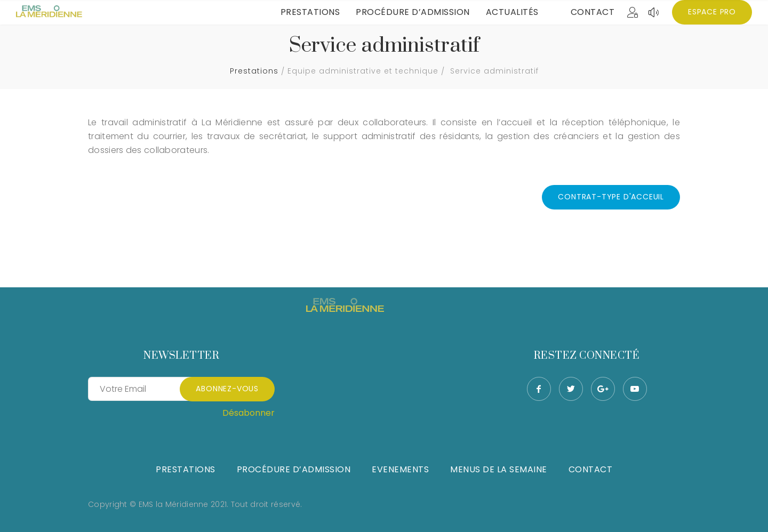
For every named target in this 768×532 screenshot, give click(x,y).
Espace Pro (712, 12)
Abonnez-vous (227, 389)
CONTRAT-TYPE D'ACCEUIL (611, 197)
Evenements (400, 469)
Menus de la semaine (499, 469)
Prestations (310, 12)
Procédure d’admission (413, 12)
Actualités (512, 12)
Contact (593, 12)
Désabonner (249, 413)
